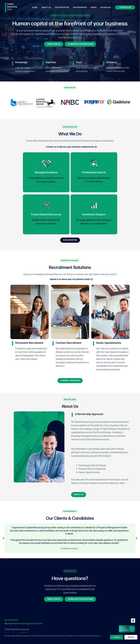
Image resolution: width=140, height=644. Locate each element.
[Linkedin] (133, 621)
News (94, 7)
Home (36, 7)
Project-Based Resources (46, 215)
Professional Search (94, 172)
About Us (47, 7)
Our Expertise (63, 7)
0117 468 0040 (12, 620)
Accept (117, 637)
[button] (125, 7)
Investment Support (94, 215)
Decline (131, 637)
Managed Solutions (46, 172)
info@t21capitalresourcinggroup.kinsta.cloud (25, 624)
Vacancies (106, 7)
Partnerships (81, 7)
